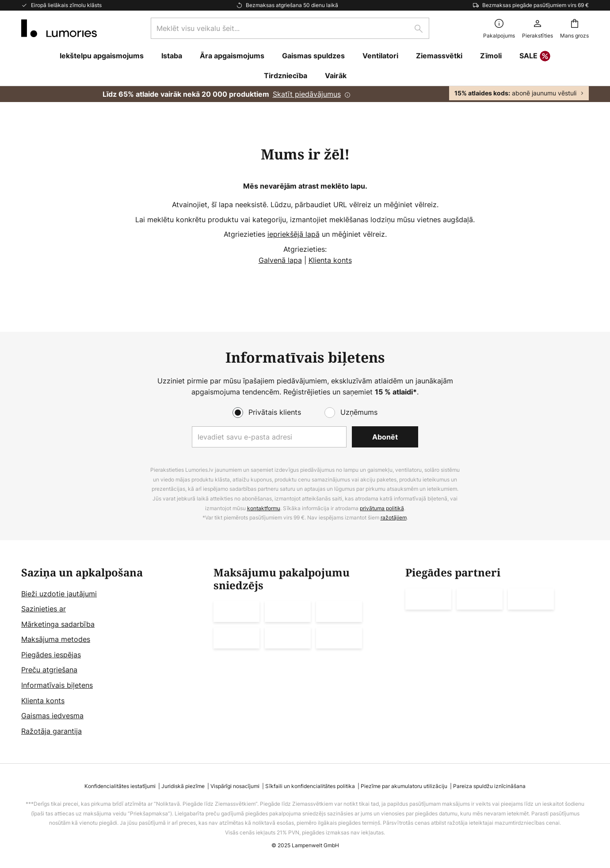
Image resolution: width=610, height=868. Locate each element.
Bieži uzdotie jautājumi (59, 594)
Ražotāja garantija (51, 731)
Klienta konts (330, 260)
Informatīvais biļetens (57, 685)
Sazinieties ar (44, 609)
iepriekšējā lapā (294, 234)
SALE (535, 57)
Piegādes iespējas (51, 655)
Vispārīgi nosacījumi (235, 786)
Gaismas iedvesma (52, 716)
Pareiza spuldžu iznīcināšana (489, 786)
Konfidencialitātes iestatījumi (120, 786)
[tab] (113, 652)
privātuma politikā (382, 508)
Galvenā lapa (280, 260)
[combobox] (290, 28)
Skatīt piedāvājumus (307, 94)
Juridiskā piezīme (183, 786)
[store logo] (59, 28)
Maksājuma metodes (56, 639)
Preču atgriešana (49, 670)
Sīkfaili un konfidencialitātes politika (310, 786)
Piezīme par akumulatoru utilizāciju (404, 786)
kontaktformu (264, 508)
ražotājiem (394, 517)
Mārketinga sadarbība (58, 624)
